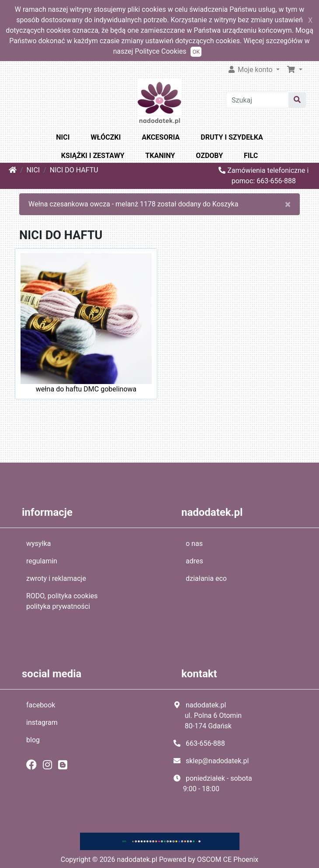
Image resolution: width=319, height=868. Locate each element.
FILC (251, 156)
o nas (194, 544)
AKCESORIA (161, 137)
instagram (42, 722)
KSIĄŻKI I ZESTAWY (93, 156)
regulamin (42, 561)
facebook (41, 705)
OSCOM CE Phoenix (228, 859)
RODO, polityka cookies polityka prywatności (62, 601)
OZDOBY (209, 156)
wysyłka (39, 544)
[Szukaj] (257, 100)
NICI (63, 137)
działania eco (206, 578)
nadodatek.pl (137, 859)
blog (33, 740)
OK (196, 52)
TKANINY (160, 156)
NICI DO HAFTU (74, 170)
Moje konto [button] (251, 70)
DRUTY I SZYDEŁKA (232, 137)
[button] (295, 70)
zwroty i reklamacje (56, 578)
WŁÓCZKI (106, 137)
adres (194, 561)
